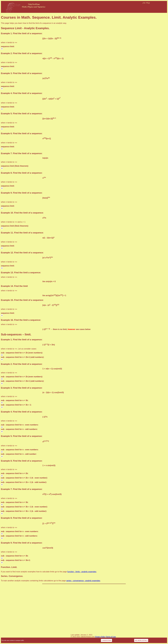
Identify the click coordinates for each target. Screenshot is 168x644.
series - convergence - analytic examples (83, 581)
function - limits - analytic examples (82, 572)
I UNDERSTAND (106, 640)
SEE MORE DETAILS (141, 640)
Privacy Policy (100, 637)
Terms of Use (111, 637)
